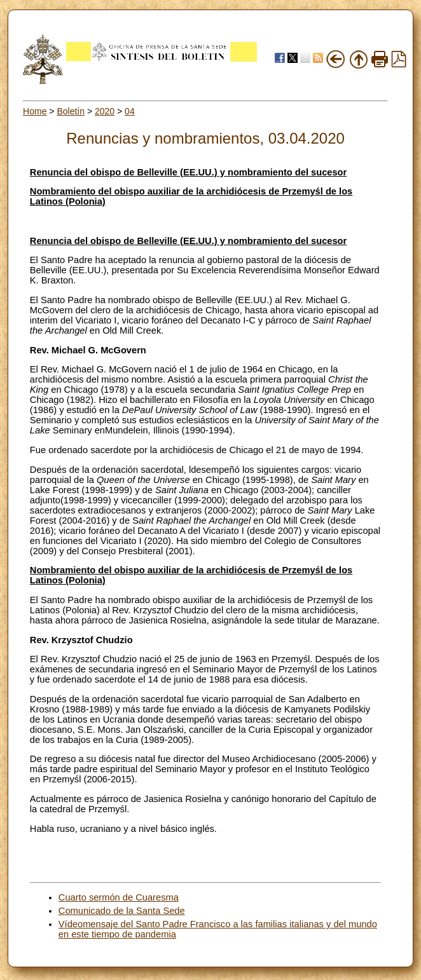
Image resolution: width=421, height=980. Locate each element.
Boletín (71, 111)
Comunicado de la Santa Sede (122, 911)
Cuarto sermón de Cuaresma (119, 897)
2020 (105, 111)
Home (35, 111)
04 (130, 111)
